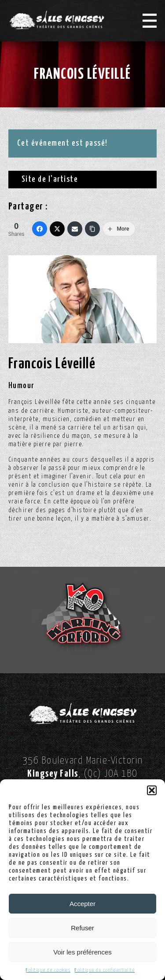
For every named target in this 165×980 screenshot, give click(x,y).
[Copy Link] (92, 229)
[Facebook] (40, 229)
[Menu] (150, 21)
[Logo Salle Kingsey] (57, 20)
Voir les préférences (82, 952)
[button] (152, 790)
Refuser (82, 928)
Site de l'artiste (50, 179)
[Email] (75, 229)
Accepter (82, 904)
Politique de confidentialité (105, 970)
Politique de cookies (48, 970)
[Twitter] (57, 229)
